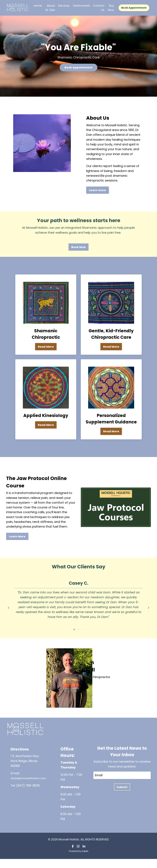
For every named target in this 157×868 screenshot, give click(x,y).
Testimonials (81, 5)
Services (64, 5)
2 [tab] (78, 638)
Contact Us (99, 8)
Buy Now (111, 8)
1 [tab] (74, 638)
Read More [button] (46, 348)
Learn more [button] (98, 192)
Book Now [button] (78, 248)
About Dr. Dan (50, 8)
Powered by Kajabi (78, 860)
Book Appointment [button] (134, 8)
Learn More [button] (17, 539)
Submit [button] (122, 796)
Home (38, 5)
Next (149, 613)
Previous (8, 613)
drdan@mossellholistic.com (32, 787)
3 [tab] (83, 638)
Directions (22, 758)
